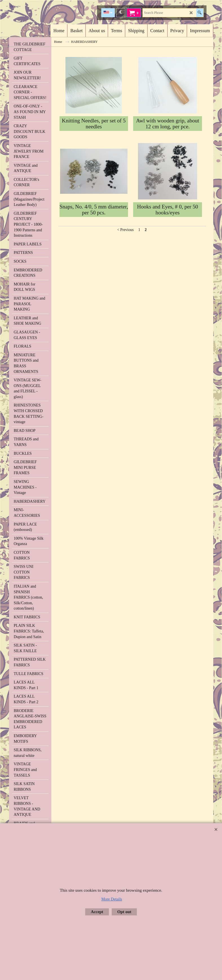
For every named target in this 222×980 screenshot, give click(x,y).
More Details (112, 899)
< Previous (125, 230)
